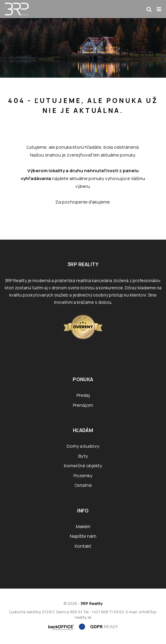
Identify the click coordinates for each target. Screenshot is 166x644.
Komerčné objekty (83, 466)
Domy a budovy (83, 446)
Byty (83, 456)
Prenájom (83, 405)
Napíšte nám (83, 536)
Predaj (83, 395)
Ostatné (83, 485)
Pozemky (83, 476)
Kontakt (83, 546)
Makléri (83, 526)
